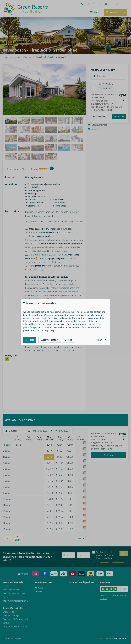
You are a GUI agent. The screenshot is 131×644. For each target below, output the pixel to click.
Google (33, 327)
